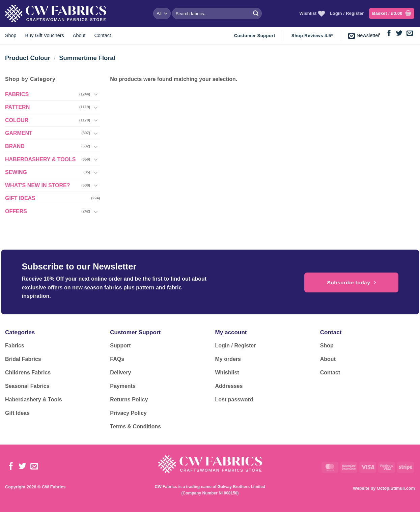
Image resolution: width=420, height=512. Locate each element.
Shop (11, 35)
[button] (392, 14)
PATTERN (17, 107)
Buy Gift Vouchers (45, 35)
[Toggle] (96, 94)
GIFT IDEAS (20, 198)
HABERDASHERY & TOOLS (40, 159)
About (79, 35)
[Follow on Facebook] (389, 34)
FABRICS (17, 94)
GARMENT (19, 133)
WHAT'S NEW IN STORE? (38, 185)
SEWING (16, 172)
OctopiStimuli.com (396, 488)
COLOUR (17, 120)
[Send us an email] (410, 34)
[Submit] (256, 13)
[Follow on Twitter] (399, 34)
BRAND (15, 146)
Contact (103, 35)
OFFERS (16, 211)
